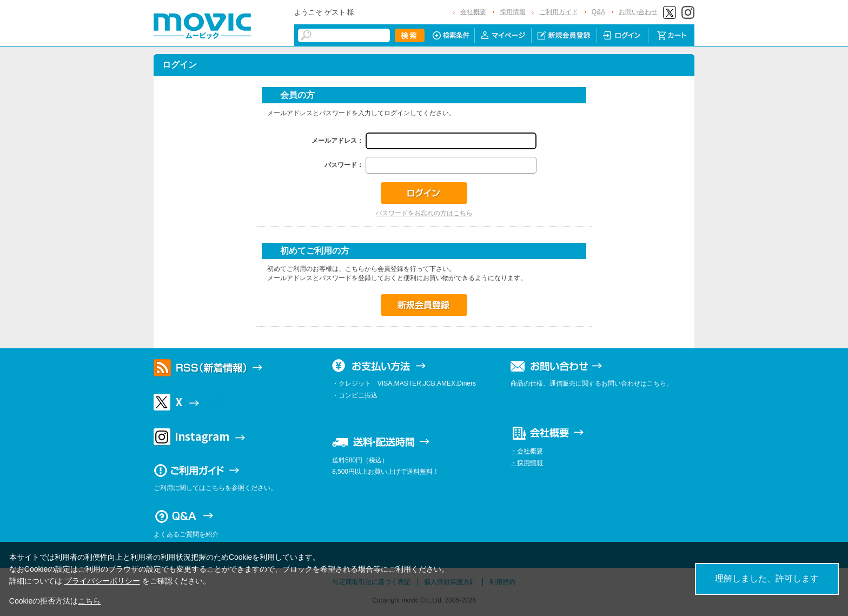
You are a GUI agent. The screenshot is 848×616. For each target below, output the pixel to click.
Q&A (598, 12)
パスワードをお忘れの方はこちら (424, 213)
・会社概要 (527, 451)
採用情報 (513, 12)
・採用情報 (527, 463)
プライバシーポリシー (102, 581)
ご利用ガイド (559, 12)
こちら (89, 601)
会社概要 (473, 12)
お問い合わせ (638, 12)
